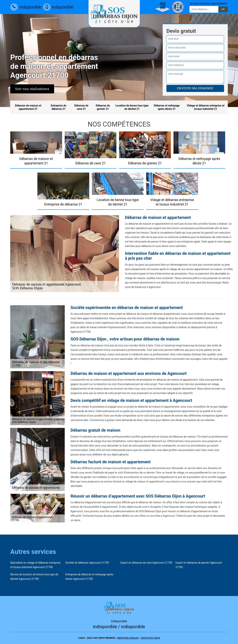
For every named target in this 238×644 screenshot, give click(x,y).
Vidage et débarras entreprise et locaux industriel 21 (206, 107)
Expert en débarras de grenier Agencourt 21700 (199, 565)
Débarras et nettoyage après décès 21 (167, 107)
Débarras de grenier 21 (103, 107)
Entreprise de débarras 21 (58, 107)
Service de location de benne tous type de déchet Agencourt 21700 (34, 577)
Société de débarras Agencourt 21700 (87, 563)
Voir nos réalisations (32, 89)
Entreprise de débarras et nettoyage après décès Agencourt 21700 (89, 577)
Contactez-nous (150, 638)
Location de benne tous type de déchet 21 (132, 107)
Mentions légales (128, 638)
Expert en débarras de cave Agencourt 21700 (146, 563)
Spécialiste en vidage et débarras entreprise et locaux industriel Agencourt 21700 (35, 565)
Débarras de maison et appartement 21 (28, 107)
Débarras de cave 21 (81, 107)
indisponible (26, 7)
